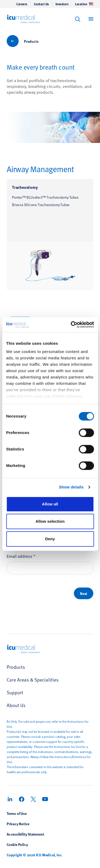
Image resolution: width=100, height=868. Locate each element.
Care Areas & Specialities (33, 680)
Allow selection (50, 521)
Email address (21, 556)
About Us (16, 705)
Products (31, 41)
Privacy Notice (18, 824)
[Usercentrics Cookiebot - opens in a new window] (71, 325)
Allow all (50, 504)
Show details (71, 487)
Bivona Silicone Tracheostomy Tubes (41, 205)
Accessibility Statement (25, 834)
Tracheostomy (25, 187)
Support (15, 692)
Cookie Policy (17, 844)
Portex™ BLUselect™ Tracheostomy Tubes (45, 197)
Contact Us (41, 4)
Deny (50, 539)
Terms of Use (17, 813)
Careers (22, 4)
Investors (62, 4)
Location (84, 4)
